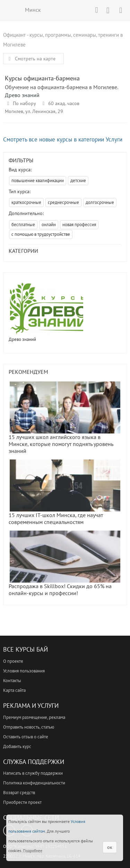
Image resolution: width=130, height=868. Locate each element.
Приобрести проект (22, 802)
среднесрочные (63, 202)
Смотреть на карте (31, 59)
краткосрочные (26, 202)
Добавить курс (17, 746)
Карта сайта (14, 690)
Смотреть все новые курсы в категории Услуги (63, 139)
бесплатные (23, 225)
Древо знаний (22, 95)
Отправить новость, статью (29, 727)
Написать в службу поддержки (33, 773)
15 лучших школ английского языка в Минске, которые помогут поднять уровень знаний (64, 418)
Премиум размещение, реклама (34, 717)
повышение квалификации (38, 181)
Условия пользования (24, 671)
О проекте (13, 661)
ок (110, 847)
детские (78, 181)
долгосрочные (100, 202)
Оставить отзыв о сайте (26, 737)
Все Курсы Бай (25, 649)
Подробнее (33, 850)
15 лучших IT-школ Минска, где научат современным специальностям (64, 492)
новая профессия (79, 225)
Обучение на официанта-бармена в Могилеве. (62, 87)
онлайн (49, 225)
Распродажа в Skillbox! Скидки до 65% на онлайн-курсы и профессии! (64, 564)
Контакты (12, 681)
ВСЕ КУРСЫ (10, 10)
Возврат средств (19, 793)
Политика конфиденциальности (34, 783)
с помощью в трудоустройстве (41, 234)
